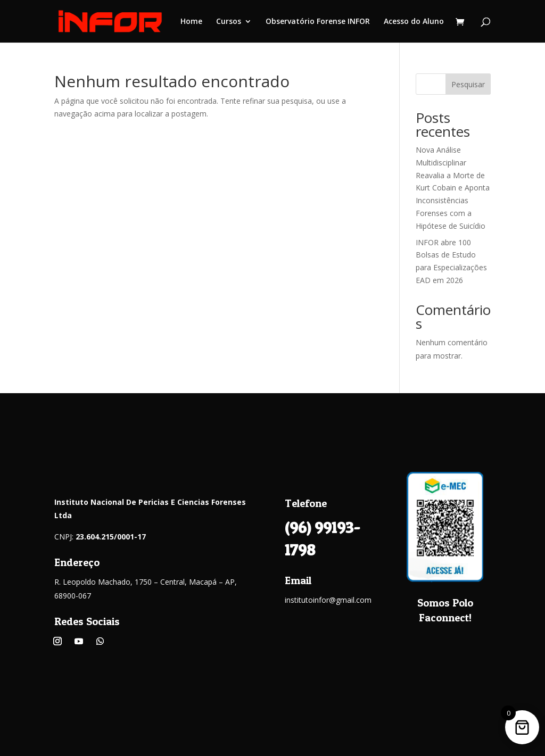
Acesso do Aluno (414, 22)
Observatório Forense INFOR (318, 22)
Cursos (229, 22)
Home (191, 22)
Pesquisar (468, 84)
